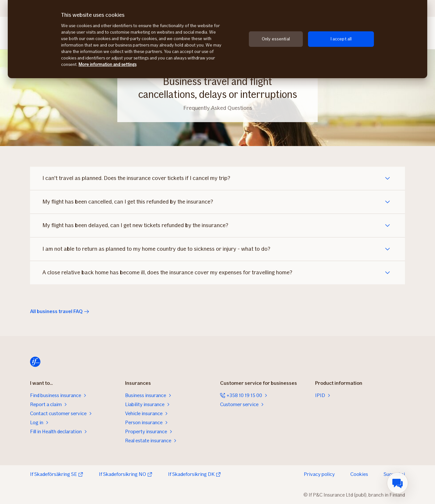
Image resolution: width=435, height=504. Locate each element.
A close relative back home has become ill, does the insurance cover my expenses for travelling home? (168, 273)
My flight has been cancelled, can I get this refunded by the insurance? (128, 202)
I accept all (341, 39)
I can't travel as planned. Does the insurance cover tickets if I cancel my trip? (137, 178)
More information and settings (107, 64)
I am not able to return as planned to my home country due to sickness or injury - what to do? (157, 249)
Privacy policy (319, 474)
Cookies (359, 474)
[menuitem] (398, 483)
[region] (217, 39)
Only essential (276, 39)
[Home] (35, 362)
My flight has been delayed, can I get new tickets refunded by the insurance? (136, 226)
